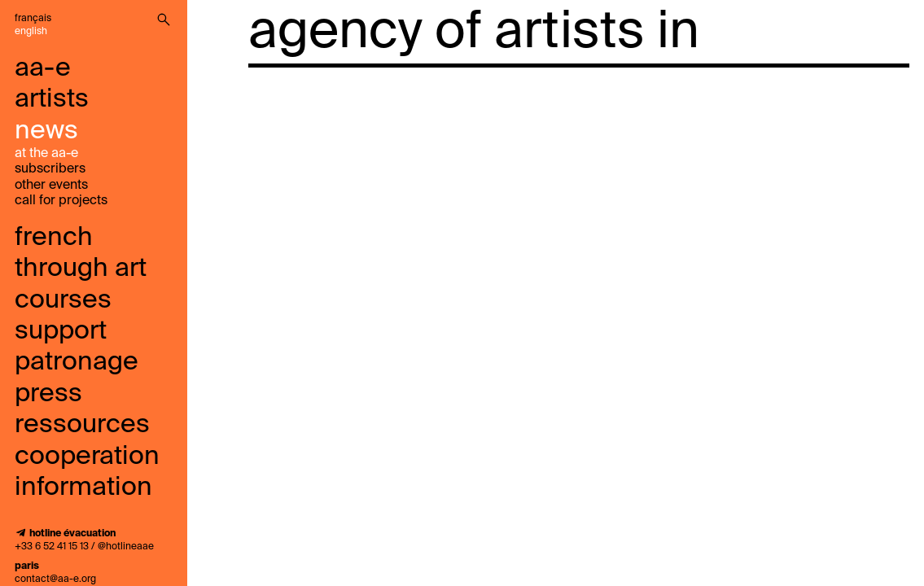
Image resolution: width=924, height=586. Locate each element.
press (48, 394)
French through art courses (81, 269)
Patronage (77, 362)
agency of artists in (474, 33)
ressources (82, 425)
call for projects (61, 201)
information (83, 488)
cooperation (87, 457)
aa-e (43, 68)
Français (33, 19)
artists (52, 99)
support (61, 331)
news (46, 131)
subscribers (50, 169)
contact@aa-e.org (55, 579)
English (31, 32)
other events (51, 186)
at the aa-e (46, 154)
